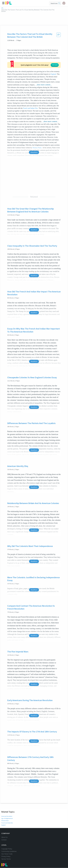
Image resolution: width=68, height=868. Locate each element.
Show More (34, 141)
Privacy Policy (6, 848)
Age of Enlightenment (7, 807)
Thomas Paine (5, 810)
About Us (5, 829)
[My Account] (65, 3)
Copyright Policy (7, 841)
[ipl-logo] (9, 4)
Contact (4, 832)
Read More (34, 219)
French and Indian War (30, 97)
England (53, 63)
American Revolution (7, 805)
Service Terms (6, 851)
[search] (59, 3)
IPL (2, 8)
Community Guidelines (9, 843)
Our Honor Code (7, 846)
